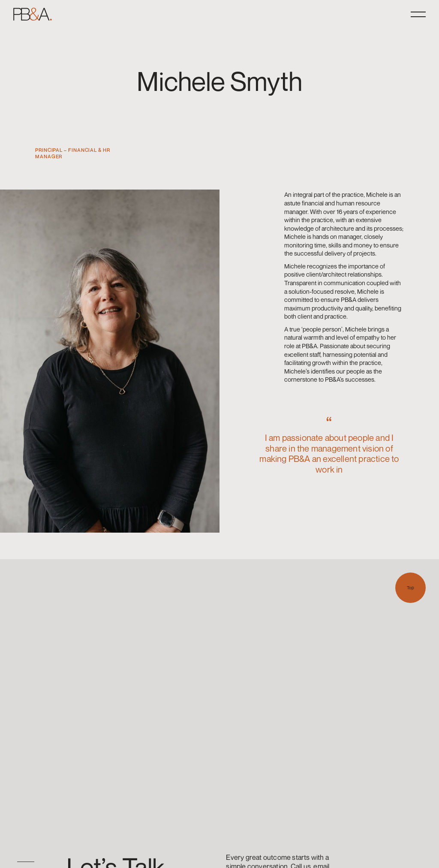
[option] (21, 862)
